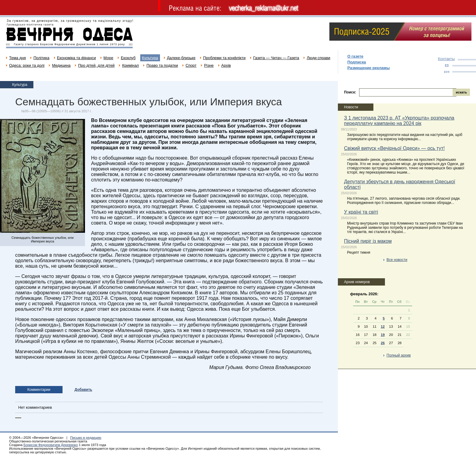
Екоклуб (128, 58)
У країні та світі (361, 212)
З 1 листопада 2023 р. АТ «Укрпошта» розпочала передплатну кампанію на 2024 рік (399, 121)
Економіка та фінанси (76, 58)
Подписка (357, 62)
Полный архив (399, 355)
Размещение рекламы (369, 68)
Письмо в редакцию (86, 438)
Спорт (191, 65)
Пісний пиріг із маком (368, 241)
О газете (355, 56)
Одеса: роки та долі (27, 65)
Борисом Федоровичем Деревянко (51, 445)
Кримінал (130, 65)
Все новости (397, 260)
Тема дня (17, 58)
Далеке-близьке (181, 58)
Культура (150, 58)
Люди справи (318, 58)
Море (108, 58)
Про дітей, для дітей (96, 65)
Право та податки (162, 65)
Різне (209, 65)
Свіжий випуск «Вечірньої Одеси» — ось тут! (394, 148)
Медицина (61, 65)
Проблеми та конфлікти (224, 58)
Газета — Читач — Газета (276, 58)
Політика (41, 58)
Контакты (446, 59)
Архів (226, 65)
